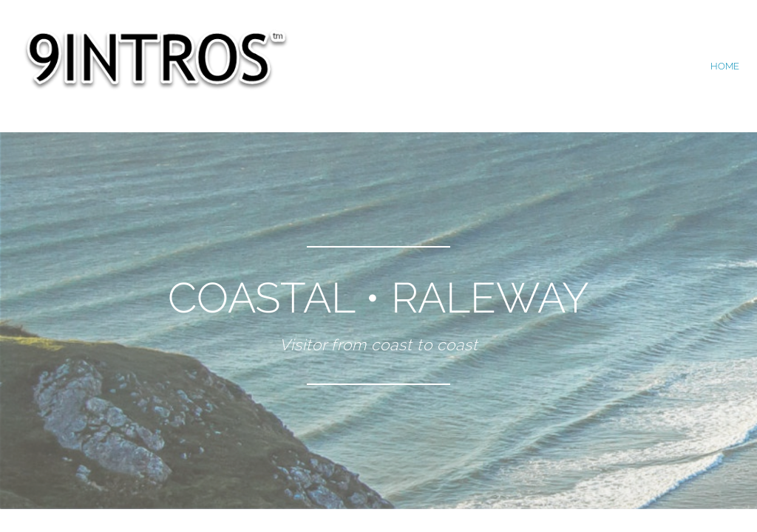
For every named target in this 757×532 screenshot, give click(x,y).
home (725, 66)
